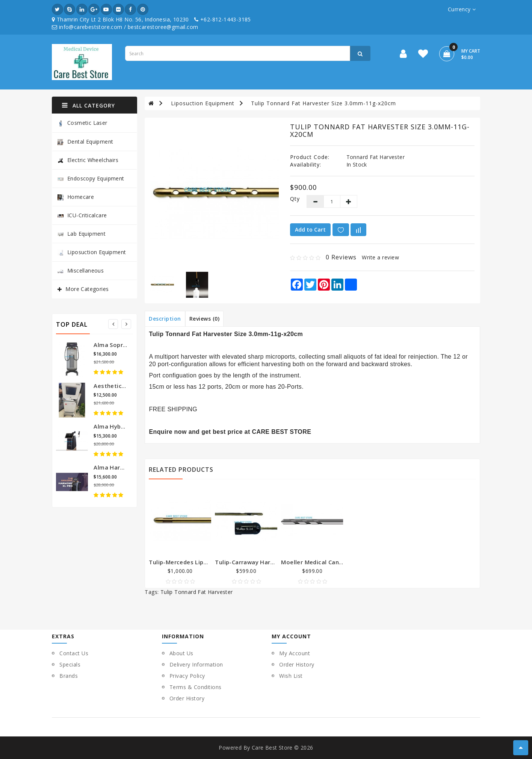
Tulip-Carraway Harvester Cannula (264, 562)
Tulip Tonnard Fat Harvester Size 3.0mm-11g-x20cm (323, 103)
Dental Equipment (85, 142)
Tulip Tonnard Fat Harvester (197, 592)
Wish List (291, 676)
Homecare (76, 197)
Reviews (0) (205, 319)
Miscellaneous (81, 270)
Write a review (380, 257)
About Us (181, 653)
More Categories (87, 289)
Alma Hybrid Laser (120, 426)
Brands (69, 676)
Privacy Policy (187, 676)
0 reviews (341, 257)
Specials (70, 664)
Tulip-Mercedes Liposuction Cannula (201, 562)
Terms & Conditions (196, 687)
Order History (187, 698)
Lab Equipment (82, 234)
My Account (295, 653)
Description (165, 319)
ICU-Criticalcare (82, 215)
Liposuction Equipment (92, 252)
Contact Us (74, 653)
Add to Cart (310, 230)
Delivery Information (196, 664)
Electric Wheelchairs (88, 160)
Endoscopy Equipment (91, 178)
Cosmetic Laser (82, 123)
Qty (292, 199)
